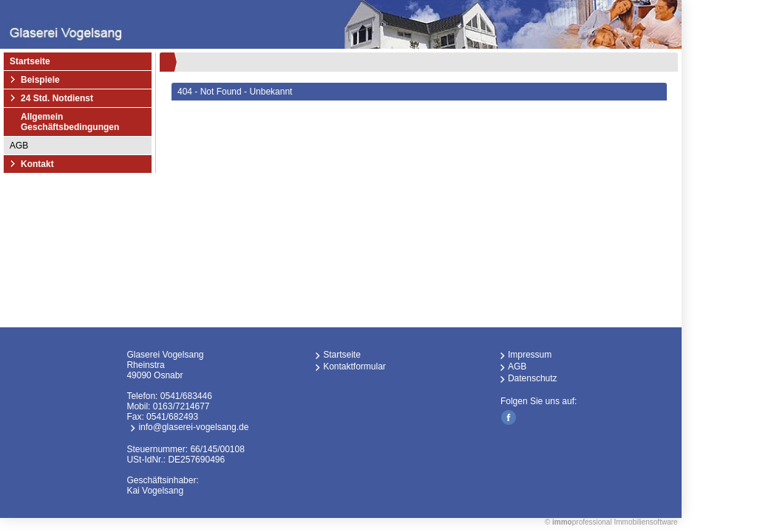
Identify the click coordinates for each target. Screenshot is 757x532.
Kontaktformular (354, 366)
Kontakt (37, 164)
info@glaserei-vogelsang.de (193, 427)
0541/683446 (186, 396)
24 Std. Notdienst (57, 98)
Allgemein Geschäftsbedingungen (70, 122)
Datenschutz (533, 378)
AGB (19, 146)
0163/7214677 (181, 406)
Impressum (530, 355)
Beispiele (40, 80)
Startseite (30, 61)
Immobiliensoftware (645, 522)
